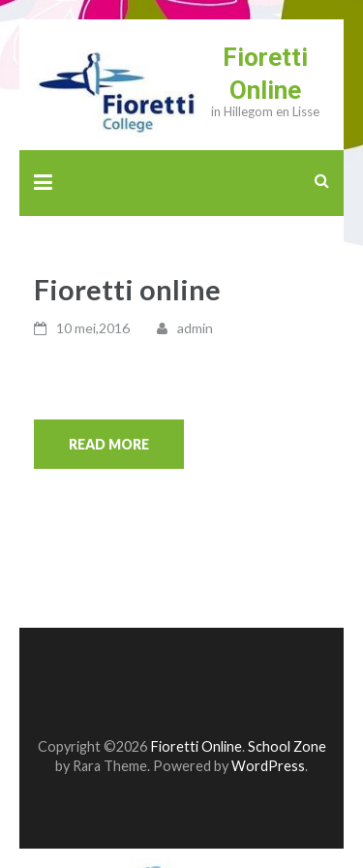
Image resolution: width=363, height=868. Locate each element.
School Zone (287, 746)
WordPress (268, 766)
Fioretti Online (196, 746)
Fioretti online (127, 289)
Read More (109, 444)
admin (195, 328)
